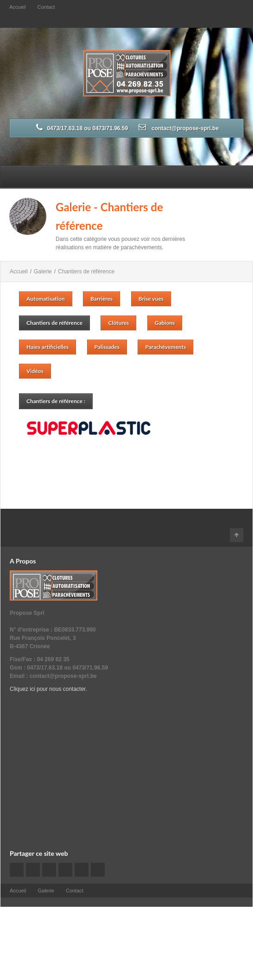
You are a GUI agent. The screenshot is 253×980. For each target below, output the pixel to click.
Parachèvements (165, 347)
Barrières (101, 299)
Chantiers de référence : (56, 401)
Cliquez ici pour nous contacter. (48, 689)
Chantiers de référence (86, 272)
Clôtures (118, 323)
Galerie (43, 272)
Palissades (107, 347)
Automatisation (46, 299)
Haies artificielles (47, 347)
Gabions (165, 323)
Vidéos (35, 371)
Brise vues (151, 299)
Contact (46, 7)
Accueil (17, 7)
